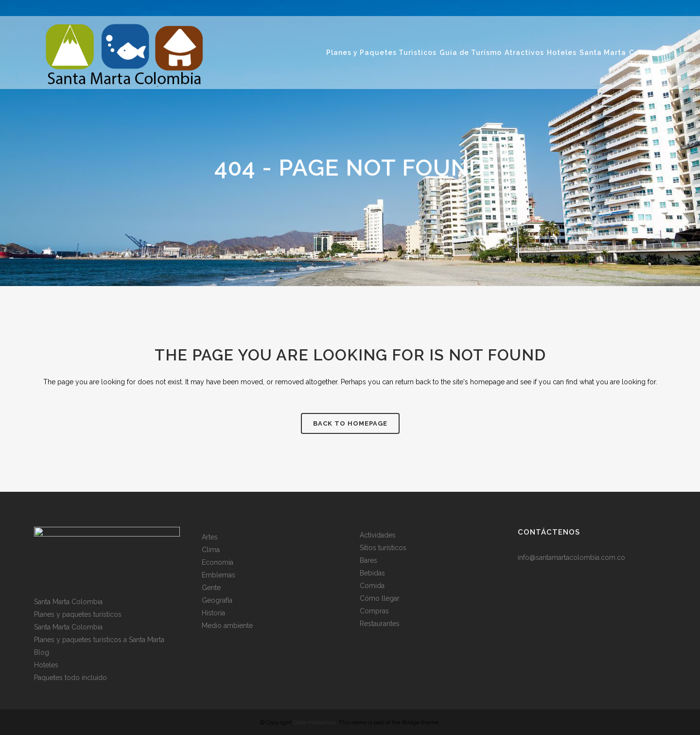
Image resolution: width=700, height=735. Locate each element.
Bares (368, 560)
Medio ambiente (227, 626)
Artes (210, 537)
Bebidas (372, 573)
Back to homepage (350, 423)
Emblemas (219, 575)
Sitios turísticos (383, 548)
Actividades (378, 535)
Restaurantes (380, 624)
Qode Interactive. (315, 722)
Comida (372, 586)
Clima (211, 550)
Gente (211, 588)
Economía (218, 562)
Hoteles (46, 665)
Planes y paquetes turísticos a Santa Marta (99, 640)
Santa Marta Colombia (68, 602)
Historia (213, 613)
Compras (374, 611)
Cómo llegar (380, 598)
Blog (42, 652)
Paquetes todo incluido (70, 678)
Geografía (217, 600)
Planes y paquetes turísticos (78, 614)
